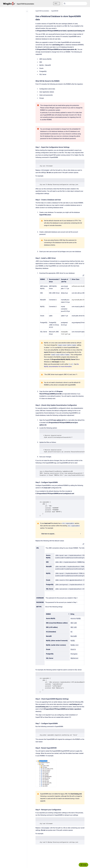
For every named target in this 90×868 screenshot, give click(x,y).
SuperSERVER (55, 11)
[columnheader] (44, 281)
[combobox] (75, 3)
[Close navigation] (27, 11)
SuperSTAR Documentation (25, 4)
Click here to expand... (61, 534)
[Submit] (65, 3)
